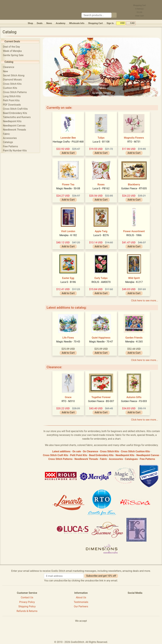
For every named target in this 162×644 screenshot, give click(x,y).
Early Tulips (102, 277)
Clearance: (55, 367)
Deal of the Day (12, 47)
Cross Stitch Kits (13, 84)
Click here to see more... (145, 300)
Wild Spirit (134, 277)
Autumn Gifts (135, 397)
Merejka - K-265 (134, 341)
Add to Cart (69, 152)
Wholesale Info (77, 23)
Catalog (10, 62)
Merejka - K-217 (134, 281)
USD (121, 23)
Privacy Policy (27, 601)
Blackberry (134, 184)
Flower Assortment (134, 231)
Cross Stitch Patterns (16, 92)
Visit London (69, 231)
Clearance (10, 67)
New (6, 71)
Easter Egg (69, 277)
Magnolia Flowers (135, 137)
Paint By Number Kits (16, 151)
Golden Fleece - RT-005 (134, 188)
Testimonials (81, 601)
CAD (131, 23)
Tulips (101, 137)
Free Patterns (11, 146)
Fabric (7, 134)
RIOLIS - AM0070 (102, 281)
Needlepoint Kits (13, 121)
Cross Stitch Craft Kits (16, 109)
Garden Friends (135, 337)
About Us (81, 597)
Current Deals (13, 41)
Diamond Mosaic (13, 80)
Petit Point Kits (12, 100)
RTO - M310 (69, 401)
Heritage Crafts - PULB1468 (69, 141)
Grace (69, 397)
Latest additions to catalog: (68, 307)
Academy (61, 23)
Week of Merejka (13, 51)
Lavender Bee (69, 137)
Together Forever (102, 397)
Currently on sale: (60, 107)
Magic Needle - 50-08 (69, 188)
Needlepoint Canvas (15, 126)
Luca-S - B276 (101, 235)
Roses (102, 184)
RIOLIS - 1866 (134, 235)
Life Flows (69, 337)
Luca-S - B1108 (102, 141)
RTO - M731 (135, 141)
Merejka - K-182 (69, 235)
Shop (30, 23)
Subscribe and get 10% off (101, 575)
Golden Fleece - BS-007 (102, 401)
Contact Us (27, 597)
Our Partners (81, 606)
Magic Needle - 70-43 (69, 341)
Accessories (11, 138)
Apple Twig (101, 231)
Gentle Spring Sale (14, 55)
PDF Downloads (13, 105)
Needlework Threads (16, 130)
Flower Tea (69, 184)
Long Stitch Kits (13, 96)
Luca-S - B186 (69, 281)
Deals (40, 23)
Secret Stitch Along (15, 75)
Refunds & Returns (27, 611)
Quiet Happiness (102, 337)
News (49, 23)
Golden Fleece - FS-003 (135, 401)
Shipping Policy (27, 606)
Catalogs (9, 142)
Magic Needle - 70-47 (102, 341)
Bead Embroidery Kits (16, 113)
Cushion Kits (11, 88)
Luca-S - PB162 (102, 188)
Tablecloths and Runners (18, 117)
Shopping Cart (95, 23)
